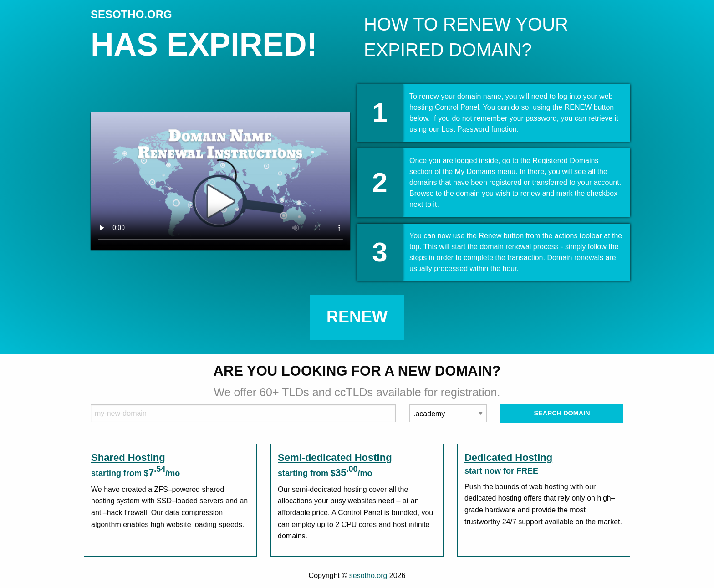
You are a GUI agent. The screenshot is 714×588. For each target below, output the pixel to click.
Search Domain (562, 413)
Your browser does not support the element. (220, 181)
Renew (357, 317)
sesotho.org (368, 575)
